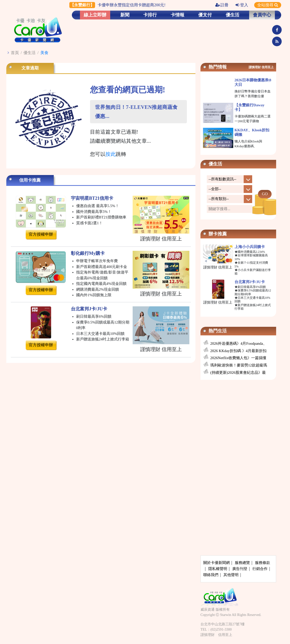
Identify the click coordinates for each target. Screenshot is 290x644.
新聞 (125, 15)
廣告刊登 (240, 569)
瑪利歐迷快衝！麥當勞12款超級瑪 (239, 365)
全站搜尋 (268, 5)
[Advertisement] (238, 421)
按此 (111, 154)
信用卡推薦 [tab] (30, 180)
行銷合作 (260, 569)
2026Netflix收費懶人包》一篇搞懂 (238, 358)
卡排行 (150, 15)
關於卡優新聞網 (216, 563)
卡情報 (178, 15)
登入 (242, 5)
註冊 (222, 5)
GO (265, 194)
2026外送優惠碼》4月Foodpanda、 (239, 343)
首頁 (15, 53)
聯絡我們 (211, 575)
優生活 (233, 15)
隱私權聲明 (218, 569)
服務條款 (263, 563)
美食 (44, 53)
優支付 (205, 15)
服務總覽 (242, 563)
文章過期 (30, 68)
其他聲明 (231, 575)
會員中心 (262, 15)
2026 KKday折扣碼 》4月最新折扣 (238, 351)
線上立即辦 (95, 15)
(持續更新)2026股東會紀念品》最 (238, 373)
